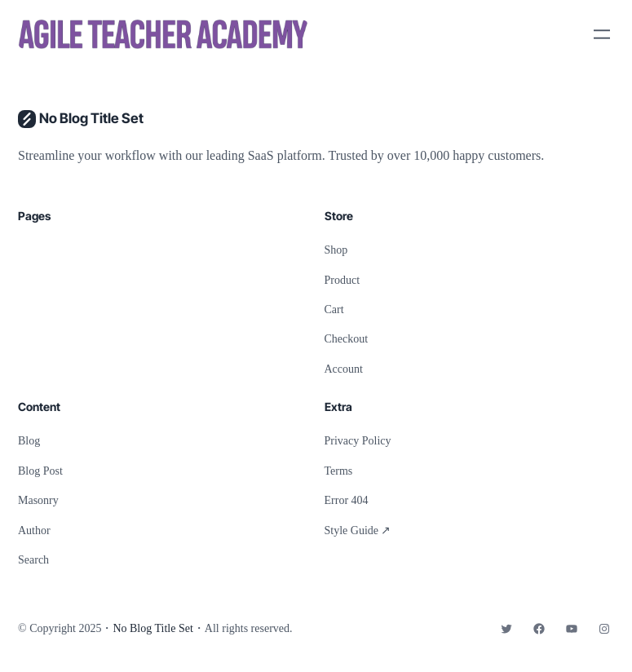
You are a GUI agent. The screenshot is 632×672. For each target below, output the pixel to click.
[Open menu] (602, 34)
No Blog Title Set (91, 118)
